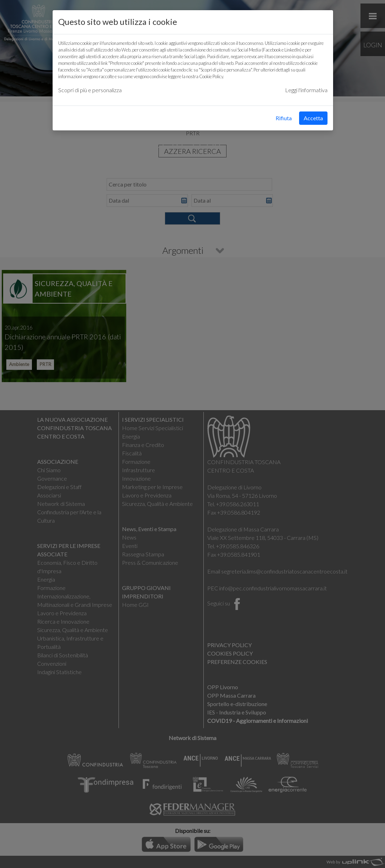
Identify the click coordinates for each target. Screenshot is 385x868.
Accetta (313, 118)
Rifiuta (284, 118)
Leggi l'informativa (306, 90)
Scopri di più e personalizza (90, 90)
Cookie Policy (211, 76)
